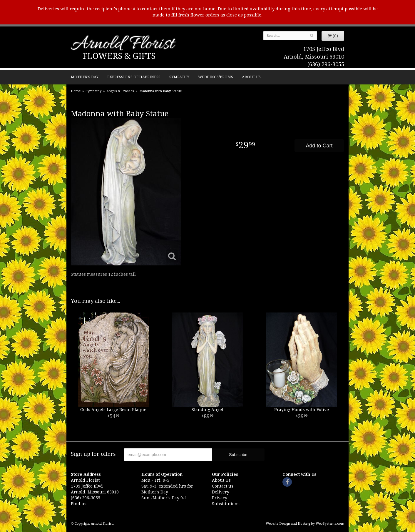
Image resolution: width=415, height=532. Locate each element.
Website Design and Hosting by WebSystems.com (305, 524)
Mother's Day (85, 77)
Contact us (223, 486)
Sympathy (179, 77)
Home (76, 91)
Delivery (221, 492)
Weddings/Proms (216, 77)
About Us (251, 77)
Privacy (220, 498)
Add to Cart (319, 146)
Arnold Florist (123, 45)
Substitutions (226, 504)
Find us (79, 504)
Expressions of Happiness (134, 77)
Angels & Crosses (120, 91)
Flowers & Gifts (119, 56)
